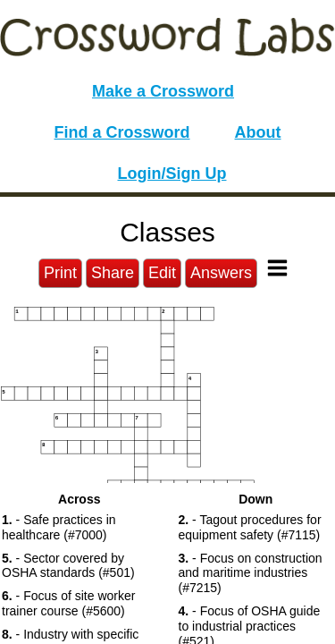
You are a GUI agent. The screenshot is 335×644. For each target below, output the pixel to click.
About (258, 132)
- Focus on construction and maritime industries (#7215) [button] (251, 573)
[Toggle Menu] (277, 268)
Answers (221, 273)
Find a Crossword (122, 132)
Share (113, 273)
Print (60, 273)
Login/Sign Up (172, 174)
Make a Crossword (163, 91)
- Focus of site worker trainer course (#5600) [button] (68, 603)
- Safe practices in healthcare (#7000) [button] (59, 527)
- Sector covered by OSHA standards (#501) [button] (68, 566)
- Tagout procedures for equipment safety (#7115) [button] (250, 527)
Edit (162, 273)
